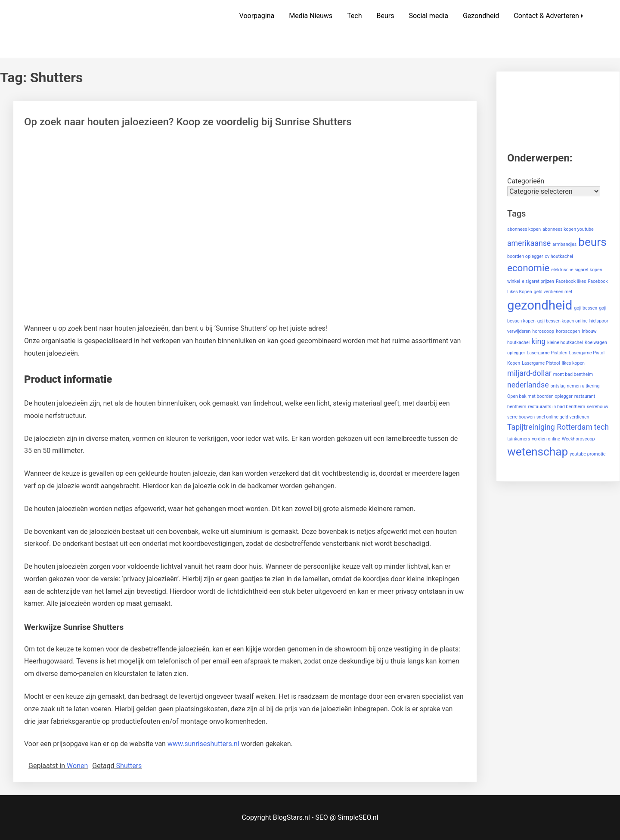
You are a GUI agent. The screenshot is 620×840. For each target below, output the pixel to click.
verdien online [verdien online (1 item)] (546, 439)
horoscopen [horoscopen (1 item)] (568, 331)
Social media (428, 16)
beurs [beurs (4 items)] (592, 242)
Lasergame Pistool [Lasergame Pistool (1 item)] (541, 363)
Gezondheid (481, 16)
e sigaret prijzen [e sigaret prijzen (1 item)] (538, 281)
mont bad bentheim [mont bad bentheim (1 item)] (573, 374)
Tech (354, 16)
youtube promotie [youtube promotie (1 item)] (587, 454)
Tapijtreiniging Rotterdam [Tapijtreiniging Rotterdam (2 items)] (550, 427)
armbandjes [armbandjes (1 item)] (564, 244)
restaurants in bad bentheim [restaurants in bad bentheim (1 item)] (556, 407)
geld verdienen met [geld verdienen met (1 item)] (553, 292)
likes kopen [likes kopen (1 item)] (573, 363)
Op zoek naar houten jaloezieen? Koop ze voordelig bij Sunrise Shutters (188, 122)
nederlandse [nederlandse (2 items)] (528, 385)
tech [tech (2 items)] (601, 427)
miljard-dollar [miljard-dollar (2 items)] (529, 373)
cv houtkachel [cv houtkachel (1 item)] (559, 256)
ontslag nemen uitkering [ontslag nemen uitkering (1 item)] (575, 386)
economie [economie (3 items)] (528, 268)
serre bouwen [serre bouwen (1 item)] (521, 417)
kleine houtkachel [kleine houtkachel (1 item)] (565, 343)
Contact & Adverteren (546, 16)
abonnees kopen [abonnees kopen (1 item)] (524, 229)
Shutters (129, 766)
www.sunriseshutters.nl (203, 744)
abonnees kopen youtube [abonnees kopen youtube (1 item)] (568, 229)
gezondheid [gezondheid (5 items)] (540, 305)
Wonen (77, 766)
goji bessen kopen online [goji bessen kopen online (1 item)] (563, 321)
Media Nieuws (311, 16)
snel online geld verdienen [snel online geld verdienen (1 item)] (563, 417)
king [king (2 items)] (538, 341)
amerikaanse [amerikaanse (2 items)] (529, 243)
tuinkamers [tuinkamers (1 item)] (519, 439)
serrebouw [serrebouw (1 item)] (598, 407)
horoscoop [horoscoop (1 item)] (543, 331)
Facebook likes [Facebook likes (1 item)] (571, 281)
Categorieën (526, 181)
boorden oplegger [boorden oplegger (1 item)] (525, 256)
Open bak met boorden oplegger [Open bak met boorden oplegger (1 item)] (540, 396)
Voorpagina (257, 16)
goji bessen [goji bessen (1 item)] (586, 308)
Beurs (385, 16)
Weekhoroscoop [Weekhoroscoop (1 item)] (578, 439)
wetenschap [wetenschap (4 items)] (538, 452)
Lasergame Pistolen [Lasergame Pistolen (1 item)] (547, 353)
